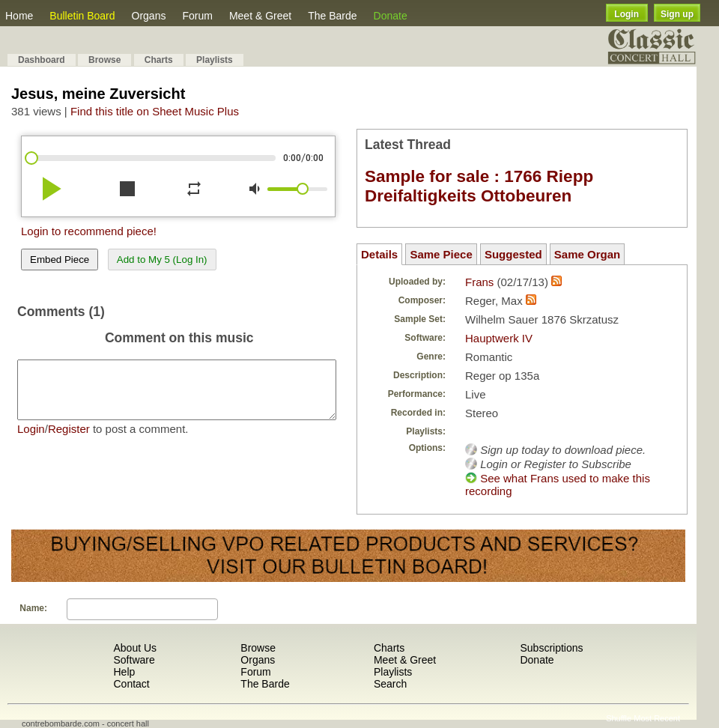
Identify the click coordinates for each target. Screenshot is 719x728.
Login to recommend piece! (89, 231)
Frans (479, 282)
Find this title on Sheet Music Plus (155, 111)
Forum (197, 16)
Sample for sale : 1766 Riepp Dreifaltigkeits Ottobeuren (479, 186)
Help (124, 672)
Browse (104, 60)
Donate (391, 16)
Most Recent (657, 718)
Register (69, 440)
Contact (131, 684)
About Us (135, 648)
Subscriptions (551, 648)
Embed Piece (60, 260)
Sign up (677, 14)
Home (19, 16)
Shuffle (619, 718)
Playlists (215, 60)
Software (134, 660)
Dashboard (42, 60)
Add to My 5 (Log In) (162, 260)
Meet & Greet (260, 16)
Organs (149, 16)
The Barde (332, 16)
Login (627, 14)
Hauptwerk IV (499, 338)
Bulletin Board (82, 16)
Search (390, 684)
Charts (159, 60)
